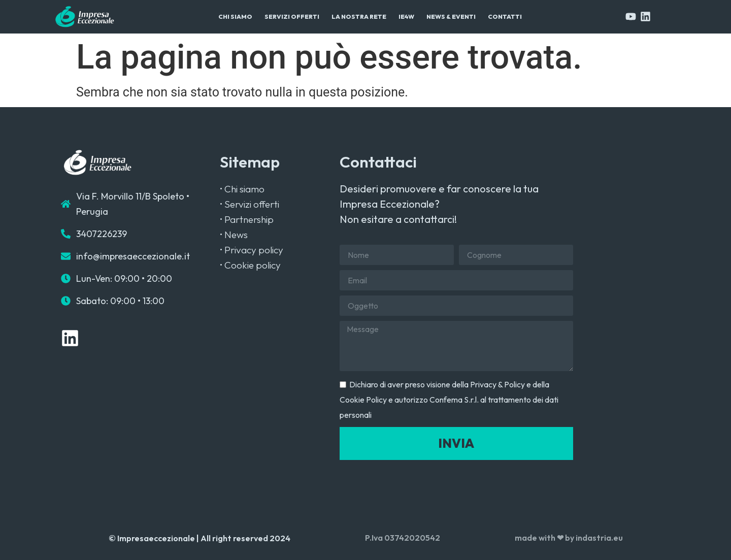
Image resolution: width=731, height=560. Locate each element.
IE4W (406, 17)
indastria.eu (599, 538)
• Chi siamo (242, 189)
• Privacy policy (252, 250)
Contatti (505, 17)
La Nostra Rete (359, 17)
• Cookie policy (250, 265)
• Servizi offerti (250, 204)
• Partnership (247, 219)
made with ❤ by (545, 538)
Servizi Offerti (292, 17)
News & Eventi (451, 17)
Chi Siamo (235, 17)
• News (234, 235)
